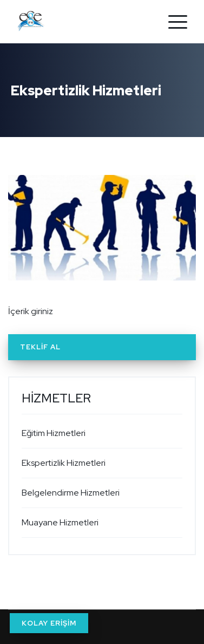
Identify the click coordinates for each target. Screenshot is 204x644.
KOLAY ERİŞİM (49, 623)
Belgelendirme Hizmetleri (71, 493)
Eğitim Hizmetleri (54, 433)
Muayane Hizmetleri (60, 522)
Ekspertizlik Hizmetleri (64, 463)
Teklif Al (40, 347)
